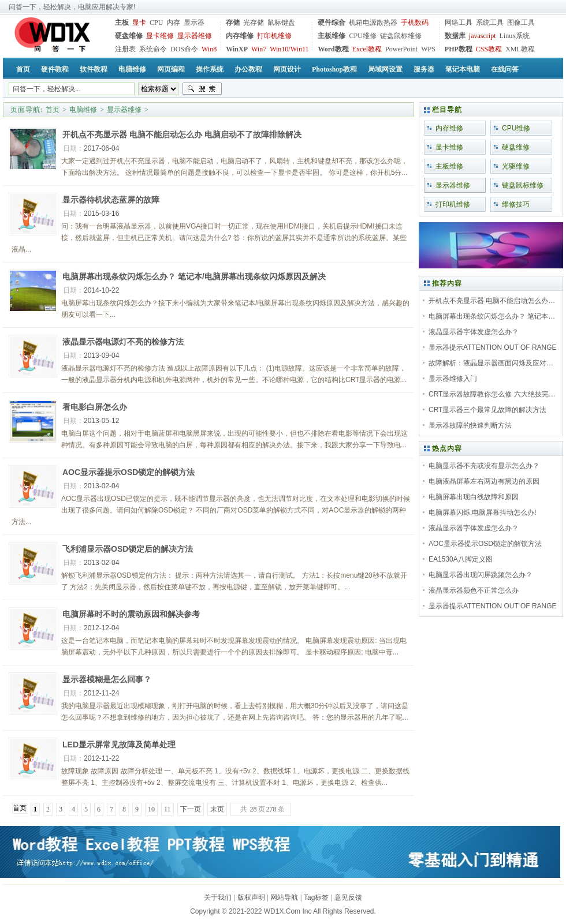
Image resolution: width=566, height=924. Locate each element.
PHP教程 (459, 49)
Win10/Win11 (289, 49)
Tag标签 (316, 897)
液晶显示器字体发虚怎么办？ (474, 332)
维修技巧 (516, 204)
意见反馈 (348, 897)
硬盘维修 (129, 36)
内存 (173, 23)
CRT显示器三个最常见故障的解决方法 (487, 410)
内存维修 (240, 36)
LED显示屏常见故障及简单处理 (119, 745)
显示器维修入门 (453, 379)
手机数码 (415, 23)
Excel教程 (367, 49)
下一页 (191, 809)
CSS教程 (489, 49)
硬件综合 (332, 23)
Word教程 (333, 49)
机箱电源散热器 (373, 23)
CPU (156, 23)
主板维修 (332, 36)
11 (167, 809)
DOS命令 (184, 49)
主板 (122, 23)
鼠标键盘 (281, 23)
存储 (233, 23)
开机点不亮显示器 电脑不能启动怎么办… (492, 301)
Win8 (209, 49)
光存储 (254, 23)
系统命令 (153, 49)
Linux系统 (514, 36)
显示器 (194, 23)
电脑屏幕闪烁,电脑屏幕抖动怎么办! (483, 512)
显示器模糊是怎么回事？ (107, 679)
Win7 (259, 49)
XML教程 (520, 49)
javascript (483, 36)
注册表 (125, 49)
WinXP (237, 49)
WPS (428, 49)
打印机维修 (274, 36)
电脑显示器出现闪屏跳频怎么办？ (481, 575)
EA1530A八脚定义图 (461, 559)
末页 (217, 809)
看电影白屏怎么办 (95, 407)
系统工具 (490, 23)
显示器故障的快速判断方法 (470, 425)
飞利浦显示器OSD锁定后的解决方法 (128, 549)
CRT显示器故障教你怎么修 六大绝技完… (492, 394)
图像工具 (521, 23)
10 (151, 809)
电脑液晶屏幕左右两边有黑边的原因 (484, 481)
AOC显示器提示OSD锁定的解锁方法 (129, 472)
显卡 (139, 23)
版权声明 (251, 897)
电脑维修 (83, 110)
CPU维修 (362, 36)
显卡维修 (160, 36)
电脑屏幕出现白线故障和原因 (474, 497)
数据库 (455, 36)
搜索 (202, 89)
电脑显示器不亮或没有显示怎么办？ (484, 466)
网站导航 (284, 897)
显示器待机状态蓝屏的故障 (111, 200)
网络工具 (459, 23)
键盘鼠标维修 (401, 36)
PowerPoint (401, 49)
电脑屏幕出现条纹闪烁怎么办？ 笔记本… (492, 316)
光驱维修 (516, 166)
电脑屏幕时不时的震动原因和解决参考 (131, 614)
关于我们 (218, 897)
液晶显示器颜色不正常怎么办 (474, 590)
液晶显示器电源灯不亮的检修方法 (123, 342)
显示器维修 (195, 36)
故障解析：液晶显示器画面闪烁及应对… (491, 363)
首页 (53, 110)
